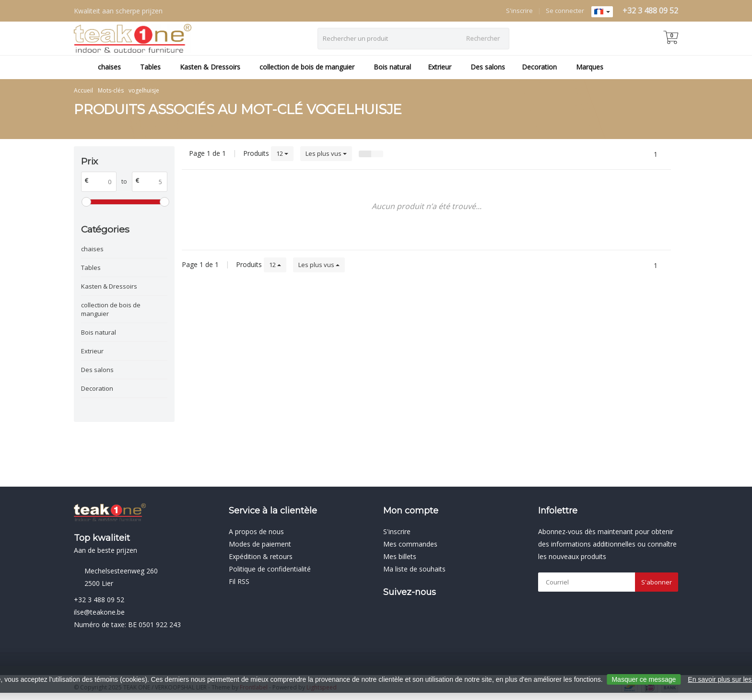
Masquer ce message (644, 679)
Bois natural (392, 67)
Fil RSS (239, 581)
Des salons (488, 67)
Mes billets (400, 556)
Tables (150, 67)
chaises (109, 67)
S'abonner (657, 582)
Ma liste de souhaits (414, 569)
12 (282, 153)
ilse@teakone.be (99, 612)
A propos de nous (256, 531)
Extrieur (440, 67)
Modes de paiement (260, 544)
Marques (590, 67)
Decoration (539, 67)
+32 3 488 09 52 (650, 11)
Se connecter (565, 11)
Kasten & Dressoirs (210, 67)
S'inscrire (519, 11)
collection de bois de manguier (307, 67)
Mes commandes (410, 544)
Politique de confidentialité (270, 569)
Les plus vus (326, 153)
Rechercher (483, 38)
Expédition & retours (261, 556)
